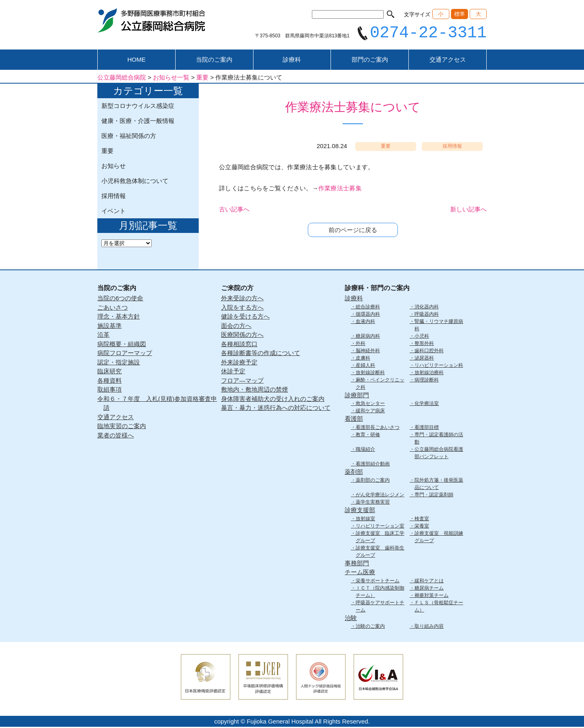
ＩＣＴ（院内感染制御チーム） (380, 592)
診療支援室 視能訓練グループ (439, 538)
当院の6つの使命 (120, 299)
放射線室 (365, 519)
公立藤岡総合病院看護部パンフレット (439, 454)
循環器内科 (368, 315)
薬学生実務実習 (373, 503)
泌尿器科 (424, 359)
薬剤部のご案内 (373, 481)
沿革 (103, 336)
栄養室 (422, 527)
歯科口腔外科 (429, 351)
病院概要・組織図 (122, 345)
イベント (114, 212)
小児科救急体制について (135, 182)
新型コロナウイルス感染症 (138, 107)
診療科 (292, 61)
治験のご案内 (370, 627)
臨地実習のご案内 (122, 427)
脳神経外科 (368, 351)
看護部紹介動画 (373, 465)
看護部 (354, 420)
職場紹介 (365, 450)
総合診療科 (368, 308)
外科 (361, 344)
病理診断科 (427, 381)
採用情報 (114, 197)
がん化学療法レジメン (380, 496)
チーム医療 (360, 573)
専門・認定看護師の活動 (439, 439)
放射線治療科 (429, 373)
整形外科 (424, 344)
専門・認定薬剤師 (434, 496)
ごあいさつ (113, 308)
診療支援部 (360, 511)
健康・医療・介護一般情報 (138, 122)
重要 (107, 152)
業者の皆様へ (116, 436)
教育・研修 (368, 435)
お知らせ (114, 167)
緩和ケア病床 (370, 412)
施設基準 (109, 326)
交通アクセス (448, 61)
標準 (459, 14)
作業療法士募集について (353, 108)
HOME (136, 61)
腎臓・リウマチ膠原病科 (439, 326)
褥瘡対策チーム (432, 596)
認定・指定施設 (119, 363)
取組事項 (109, 391)
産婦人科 (365, 366)
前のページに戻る (353, 231)
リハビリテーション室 (380, 527)
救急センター (370, 405)
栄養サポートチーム (378, 582)
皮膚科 (363, 359)
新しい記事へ (468, 210)
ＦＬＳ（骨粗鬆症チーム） (439, 607)
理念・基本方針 (119, 318)
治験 (351, 619)
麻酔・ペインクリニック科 (380, 384)
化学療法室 (427, 405)
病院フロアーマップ (125, 354)
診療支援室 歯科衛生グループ (380, 552)
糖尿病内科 (368, 337)
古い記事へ (234, 210)
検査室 (422, 519)
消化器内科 (427, 308)
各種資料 (109, 381)
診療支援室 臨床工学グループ (380, 538)
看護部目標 (427, 428)
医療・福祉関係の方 (129, 137)
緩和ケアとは (429, 582)
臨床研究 (109, 372)
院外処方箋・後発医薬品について (439, 485)
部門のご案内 (370, 61)
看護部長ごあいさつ (378, 428)
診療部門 (357, 396)
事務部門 (357, 564)
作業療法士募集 (340, 189)
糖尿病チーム (429, 589)
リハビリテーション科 (439, 366)
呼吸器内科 (427, 315)
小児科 (422, 337)
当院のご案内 (214, 61)
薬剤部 (354, 473)
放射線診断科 (370, 373)
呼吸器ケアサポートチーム (380, 607)
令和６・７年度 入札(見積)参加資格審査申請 (157, 404)
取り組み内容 (429, 627)
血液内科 (365, 322)
